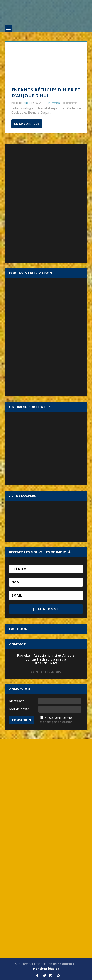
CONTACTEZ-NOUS (46, 672)
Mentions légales (46, 969)
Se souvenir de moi (59, 718)
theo (27, 103)
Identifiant (16, 701)
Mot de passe (19, 709)
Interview (54, 103)
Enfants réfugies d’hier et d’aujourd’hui (46, 93)
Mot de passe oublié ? (57, 722)
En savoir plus (27, 124)
